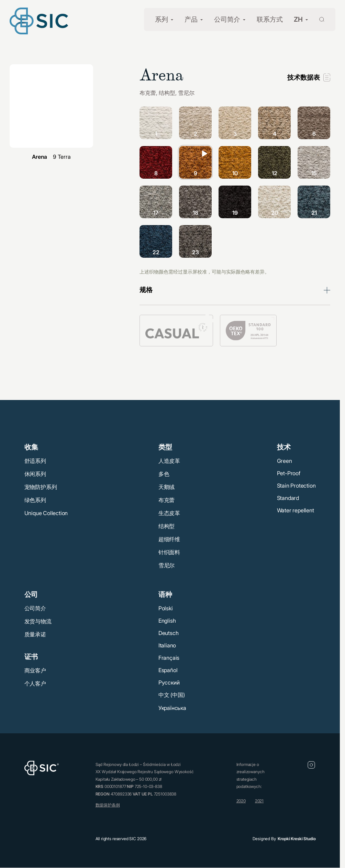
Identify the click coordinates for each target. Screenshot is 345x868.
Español (168, 670)
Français (169, 658)
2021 (259, 801)
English (167, 621)
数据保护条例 (108, 805)
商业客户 (35, 670)
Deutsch (169, 633)
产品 (191, 19)
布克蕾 (166, 500)
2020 (241, 801)
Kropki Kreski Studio (297, 839)
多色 (164, 474)
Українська (172, 708)
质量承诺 (35, 634)
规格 (146, 290)
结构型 (166, 526)
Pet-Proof (289, 473)
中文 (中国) (172, 695)
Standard (288, 498)
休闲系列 (35, 474)
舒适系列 (35, 461)
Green (285, 461)
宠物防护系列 (41, 487)
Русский (169, 682)
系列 (162, 19)
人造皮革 (169, 461)
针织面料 (169, 552)
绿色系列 (35, 500)
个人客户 (35, 683)
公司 (31, 594)
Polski (166, 608)
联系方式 (270, 19)
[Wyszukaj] (318, 19)
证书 (31, 657)
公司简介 (227, 19)
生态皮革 (169, 513)
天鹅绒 (166, 487)
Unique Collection (46, 513)
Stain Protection (296, 486)
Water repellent (296, 510)
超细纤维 (169, 539)
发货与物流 (38, 621)
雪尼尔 (166, 565)
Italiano (167, 645)
